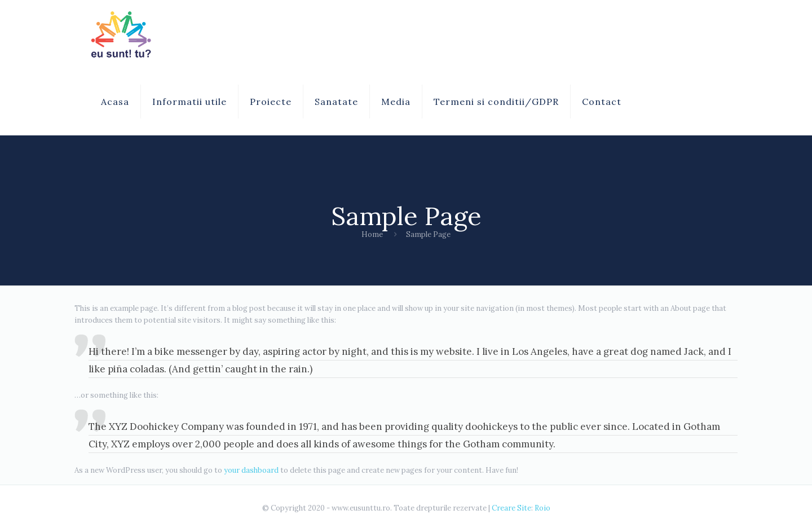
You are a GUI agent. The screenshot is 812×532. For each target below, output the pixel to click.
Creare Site (511, 508)
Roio (542, 508)
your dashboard (251, 470)
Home (372, 234)
